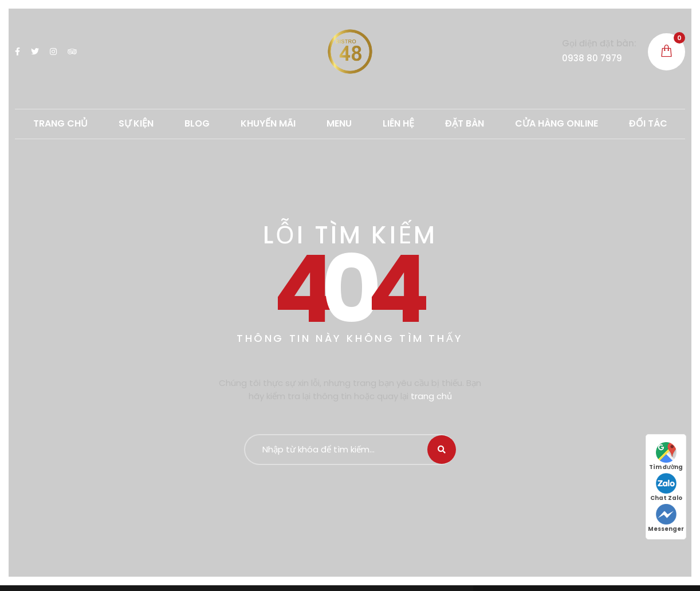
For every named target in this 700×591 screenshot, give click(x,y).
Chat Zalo (666, 488)
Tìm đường (666, 457)
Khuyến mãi (268, 123)
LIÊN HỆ (398, 123)
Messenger (666, 519)
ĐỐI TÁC (648, 123)
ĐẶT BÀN (465, 123)
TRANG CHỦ (60, 123)
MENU (339, 123)
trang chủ (431, 396)
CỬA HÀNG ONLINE (557, 123)
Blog (197, 123)
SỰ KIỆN (136, 123)
